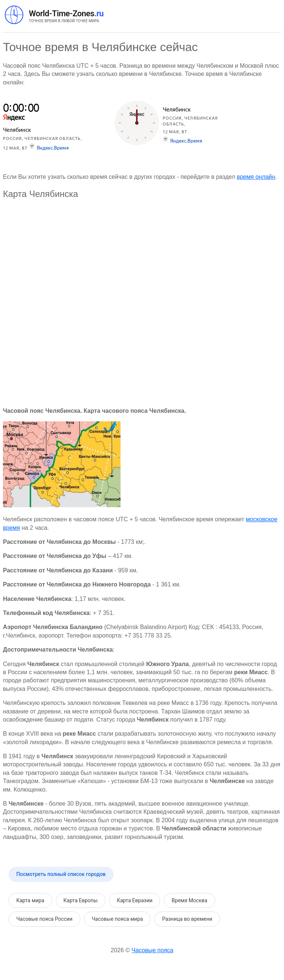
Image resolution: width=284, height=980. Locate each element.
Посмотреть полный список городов (61, 874)
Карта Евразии (135, 900)
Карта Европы (81, 900)
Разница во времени (187, 919)
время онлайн (256, 177)
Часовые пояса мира (117, 919)
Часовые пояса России (44, 919)
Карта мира (30, 900)
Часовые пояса (153, 950)
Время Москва (189, 900)
